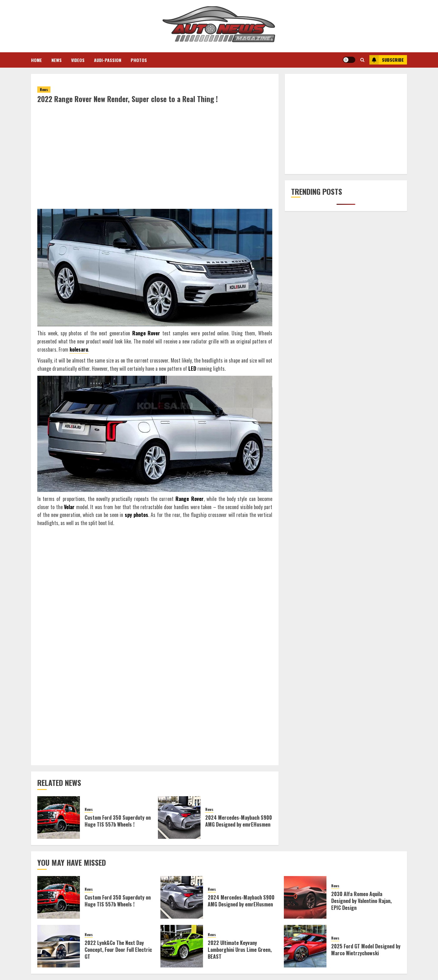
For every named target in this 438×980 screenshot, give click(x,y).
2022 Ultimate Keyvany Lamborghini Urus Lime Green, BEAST (240, 950)
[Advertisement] (155, 162)
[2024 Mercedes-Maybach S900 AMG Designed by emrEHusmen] (179, 818)
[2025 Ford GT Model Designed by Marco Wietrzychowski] (305, 946)
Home (36, 60)
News (57, 60)
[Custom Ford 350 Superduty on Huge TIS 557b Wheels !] (59, 818)
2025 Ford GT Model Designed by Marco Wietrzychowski (366, 950)
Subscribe (387, 60)
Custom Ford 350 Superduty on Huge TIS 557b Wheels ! (118, 821)
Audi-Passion (108, 60)
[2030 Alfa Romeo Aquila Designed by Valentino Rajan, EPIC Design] (305, 897)
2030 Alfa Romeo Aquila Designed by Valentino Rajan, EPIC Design (361, 901)
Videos (78, 60)
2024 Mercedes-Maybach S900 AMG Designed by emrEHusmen (239, 821)
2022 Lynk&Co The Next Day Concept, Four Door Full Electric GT (118, 950)
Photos (139, 60)
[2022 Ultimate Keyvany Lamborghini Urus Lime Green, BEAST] (182, 946)
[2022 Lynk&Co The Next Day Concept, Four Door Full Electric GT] (59, 946)
